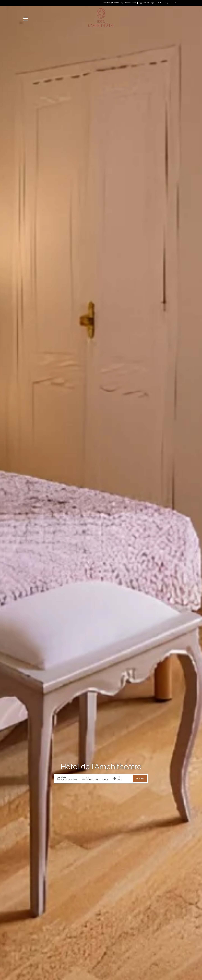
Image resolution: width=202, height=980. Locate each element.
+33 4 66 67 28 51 (147, 3)
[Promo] (124, 780)
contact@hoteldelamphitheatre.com (120, 3)
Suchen (140, 779)
